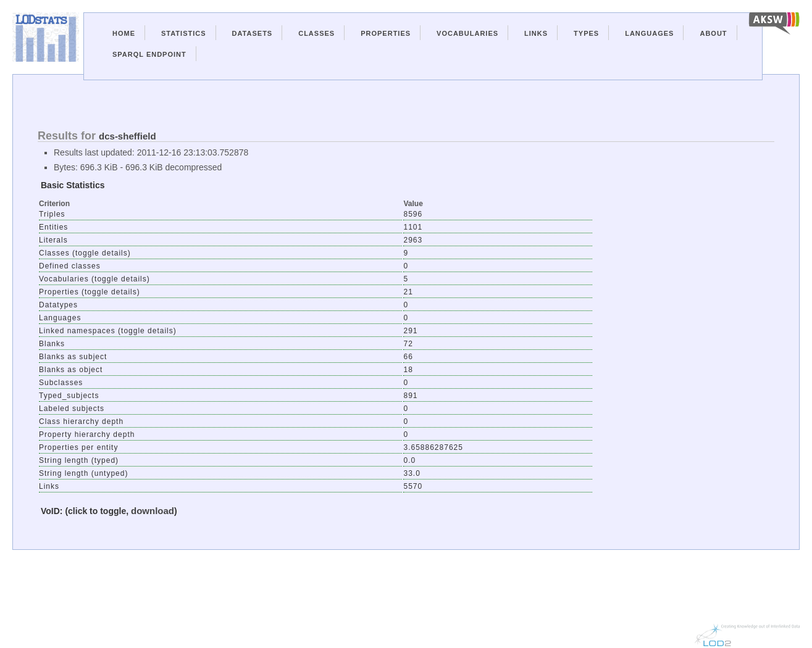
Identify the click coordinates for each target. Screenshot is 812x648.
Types (586, 33)
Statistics (184, 33)
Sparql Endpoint (149, 54)
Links (536, 33)
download (153, 511)
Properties (386, 33)
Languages (649, 33)
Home (124, 33)
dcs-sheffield (128, 136)
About (713, 33)
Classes (316, 33)
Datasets (253, 33)
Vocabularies (467, 33)
